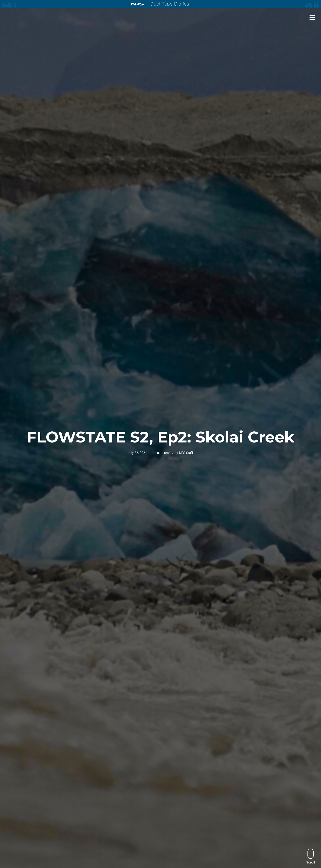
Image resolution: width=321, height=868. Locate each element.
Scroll (311, 856)
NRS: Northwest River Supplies (137, 4)
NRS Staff (186, 453)
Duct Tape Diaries (168, 4)
